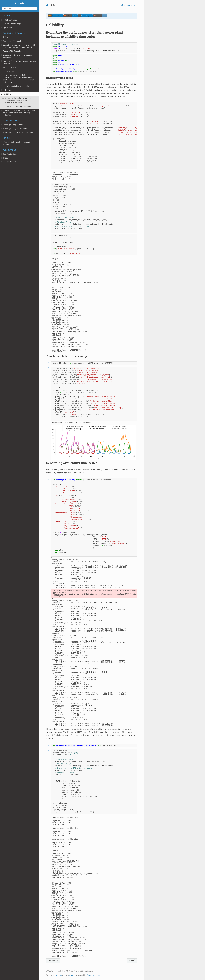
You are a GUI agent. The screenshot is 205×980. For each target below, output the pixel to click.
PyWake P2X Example (11, 51)
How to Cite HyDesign (12, 24)
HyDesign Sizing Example (12, 125)
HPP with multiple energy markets (16, 86)
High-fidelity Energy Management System (15, 143)
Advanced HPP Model (11, 41)
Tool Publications (9, 154)
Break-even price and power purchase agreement (17, 56)
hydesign (21, 3)
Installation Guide (9, 20)
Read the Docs (94, 975)
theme (72, 975)
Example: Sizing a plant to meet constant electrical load (18, 62)
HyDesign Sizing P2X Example (14, 129)
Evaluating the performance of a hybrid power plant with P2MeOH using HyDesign (18, 113)
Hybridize (6, 90)
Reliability (6, 94)
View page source (129, 5)
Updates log (7, 28)
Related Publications (10, 162)
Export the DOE (9, 67)
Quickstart (6, 37)
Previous (53, 961)
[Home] (47, 5)
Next (132, 961)
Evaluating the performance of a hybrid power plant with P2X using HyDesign (18, 46)
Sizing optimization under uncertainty (18, 132)
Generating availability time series (18, 107)
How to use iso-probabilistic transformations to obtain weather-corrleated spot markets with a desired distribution (17, 79)
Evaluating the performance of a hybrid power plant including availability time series (16, 100)
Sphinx (59, 975)
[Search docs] (20, 9)
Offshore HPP (9, 71)
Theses (5, 158)
